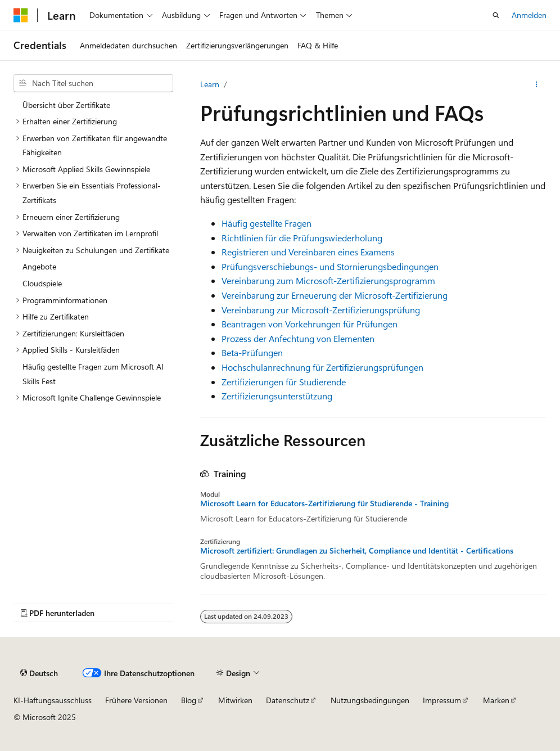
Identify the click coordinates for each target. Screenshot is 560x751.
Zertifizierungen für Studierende (284, 382)
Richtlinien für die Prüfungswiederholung (302, 238)
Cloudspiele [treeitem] (42, 283)
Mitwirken (235, 700)
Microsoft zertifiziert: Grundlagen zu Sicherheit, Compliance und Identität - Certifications (357, 551)
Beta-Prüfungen (252, 352)
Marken (496, 700)
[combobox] (93, 83)
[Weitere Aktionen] (537, 84)
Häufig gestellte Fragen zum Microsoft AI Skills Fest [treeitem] (93, 374)
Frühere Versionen (136, 700)
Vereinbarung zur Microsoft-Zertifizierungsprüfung (321, 310)
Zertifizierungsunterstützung (277, 396)
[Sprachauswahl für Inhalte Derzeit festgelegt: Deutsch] (39, 673)
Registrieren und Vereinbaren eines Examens (308, 252)
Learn (210, 84)
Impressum (442, 700)
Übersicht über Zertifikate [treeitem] (66, 105)
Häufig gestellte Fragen (267, 223)
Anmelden (529, 15)
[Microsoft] (21, 15)
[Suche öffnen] (496, 15)
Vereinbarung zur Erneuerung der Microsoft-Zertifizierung (335, 295)
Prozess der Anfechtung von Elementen (298, 338)
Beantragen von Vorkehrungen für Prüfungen (310, 324)
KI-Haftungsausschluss (53, 700)
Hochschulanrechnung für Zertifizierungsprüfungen (322, 367)
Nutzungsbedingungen (370, 700)
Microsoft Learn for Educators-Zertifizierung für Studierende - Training (324, 503)
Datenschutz (288, 700)
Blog (189, 700)
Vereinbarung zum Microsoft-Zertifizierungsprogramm (328, 280)
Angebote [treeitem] (39, 266)
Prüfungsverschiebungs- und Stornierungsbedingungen (330, 266)
